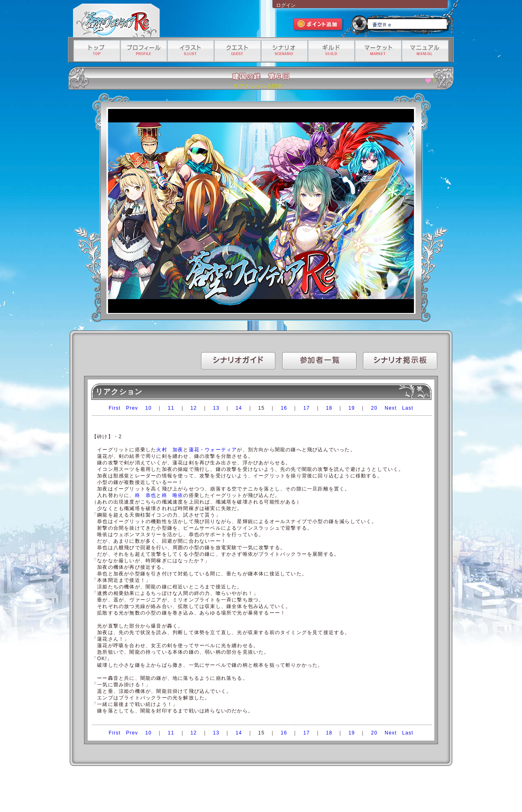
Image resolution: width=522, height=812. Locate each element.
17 (307, 408)
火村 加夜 (170, 450)
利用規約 (170, 790)
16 (284, 408)
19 (352, 408)
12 (194, 408)
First (115, 408)
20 (374, 408)
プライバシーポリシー (203, 790)
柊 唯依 (173, 495)
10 (148, 408)
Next (390, 408)
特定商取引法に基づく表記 (252, 790)
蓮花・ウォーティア (213, 450)
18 (329, 408)
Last (408, 408)
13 (216, 408)
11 (171, 408)
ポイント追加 (319, 25)
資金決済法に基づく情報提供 (306, 790)
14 (239, 408)
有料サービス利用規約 (356, 790)
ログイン (286, 5)
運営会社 (147, 790)
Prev (132, 408)
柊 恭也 (146, 495)
